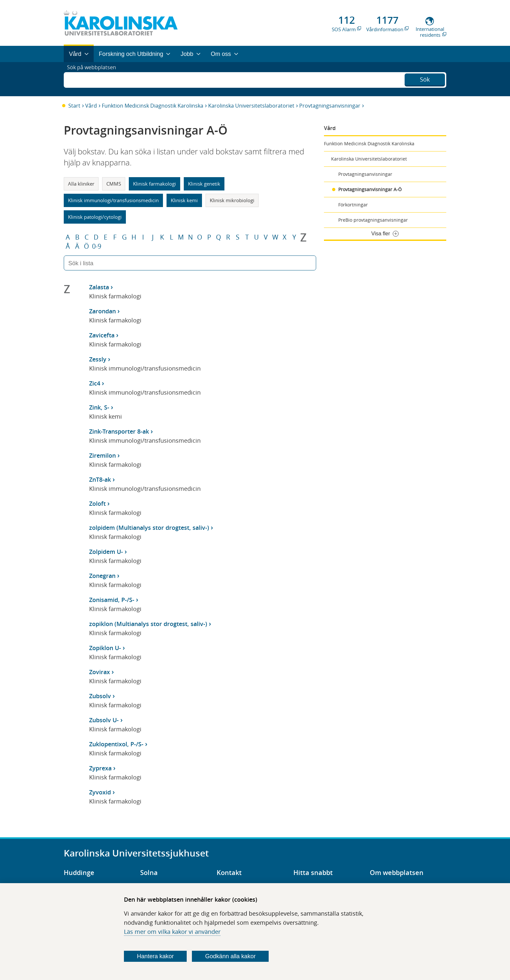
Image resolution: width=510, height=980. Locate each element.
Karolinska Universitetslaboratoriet (251, 106)
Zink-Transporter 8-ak (119, 431)
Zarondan (102, 311)
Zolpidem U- (106, 552)
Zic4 (95, 383)
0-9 (97, 246)
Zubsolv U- (104, 720)
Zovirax (100, 672)
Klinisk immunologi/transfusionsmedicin (113, 200)
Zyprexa (100, 768)
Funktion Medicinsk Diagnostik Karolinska (153, 106)
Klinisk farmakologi (154, 184)
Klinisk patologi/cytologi (95, 217)
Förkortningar (353, 205)
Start (74, 106)
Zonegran (102, 576)
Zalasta (99, 287)
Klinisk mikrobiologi (232, 200)
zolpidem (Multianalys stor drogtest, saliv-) (149, 528)
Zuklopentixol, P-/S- (116, 744)
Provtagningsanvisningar (330, 106)
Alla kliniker (81, 184)
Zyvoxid (100, 792)
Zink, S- (99, 407)
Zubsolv (100, 696)
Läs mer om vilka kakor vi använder (172, 932)
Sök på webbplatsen (94, 79)
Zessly (98, 359)
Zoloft (97, 503)
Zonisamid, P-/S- (112, 600)
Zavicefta (102, 335)
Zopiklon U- (105, 648)
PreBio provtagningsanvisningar (373, 220)
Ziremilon (102, 455)
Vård (91, 106)
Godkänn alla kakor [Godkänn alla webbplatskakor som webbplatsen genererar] (230, 956)
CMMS (114, 184)
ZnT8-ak (100, 479)
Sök (425, 78)
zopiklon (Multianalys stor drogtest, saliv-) (148, 624)
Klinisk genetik (204, 184)
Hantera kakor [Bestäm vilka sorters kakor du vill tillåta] (155, 956)
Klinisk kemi (184, 200)
